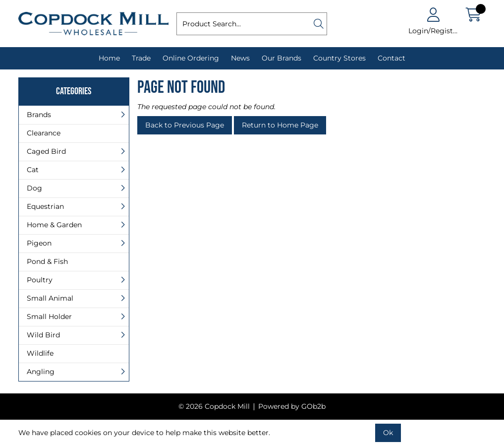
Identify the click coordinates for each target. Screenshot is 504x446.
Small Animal (50, 298)
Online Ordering (191, 58)
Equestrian (45, 206)
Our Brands (281, 58)
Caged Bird (46, 151)
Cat (33, 170)
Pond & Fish (47, 261)
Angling (41, 372)
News (240, 58)
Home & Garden (54, 225)
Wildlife (40, 353)
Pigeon (39, 243)
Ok (388, 433)
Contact (392, 58)
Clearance (44, 133)
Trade (141, 58)
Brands (39, 115)
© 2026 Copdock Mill (214, 406)
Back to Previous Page (185, 125)
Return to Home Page (280, 125)
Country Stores (339, 58)
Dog (34, 188)
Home (109, 58)
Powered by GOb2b (292, 406)
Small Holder (49, 317)
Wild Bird (43, 335)
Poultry (40, 280)
